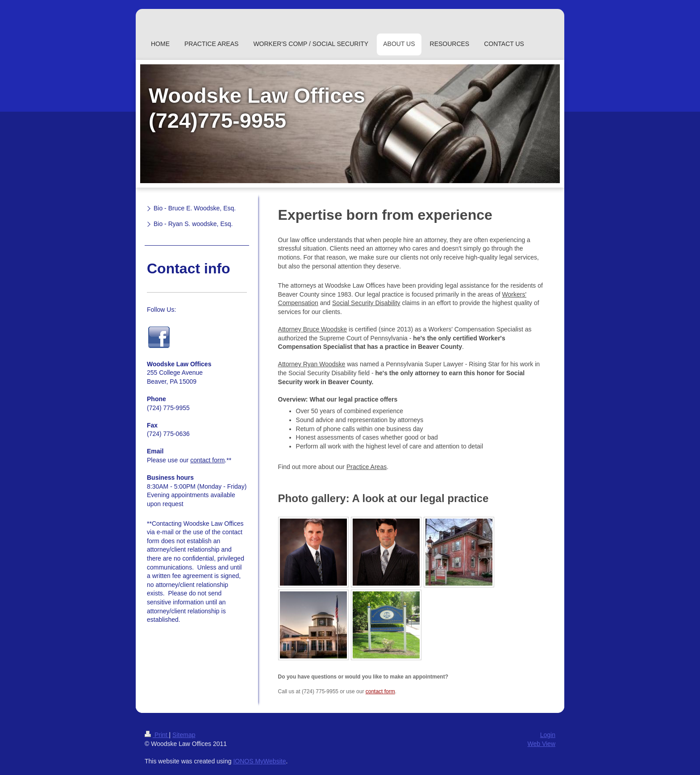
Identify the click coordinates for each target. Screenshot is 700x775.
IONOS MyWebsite (259, 761)
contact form (380, 691)
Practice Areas (367, 467)
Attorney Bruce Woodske (313, 329)
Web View (541, 744)
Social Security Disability (366, 303)
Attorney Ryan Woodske (312, 364)
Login (548, 735)
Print (157, 735)
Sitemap (184, 735)
